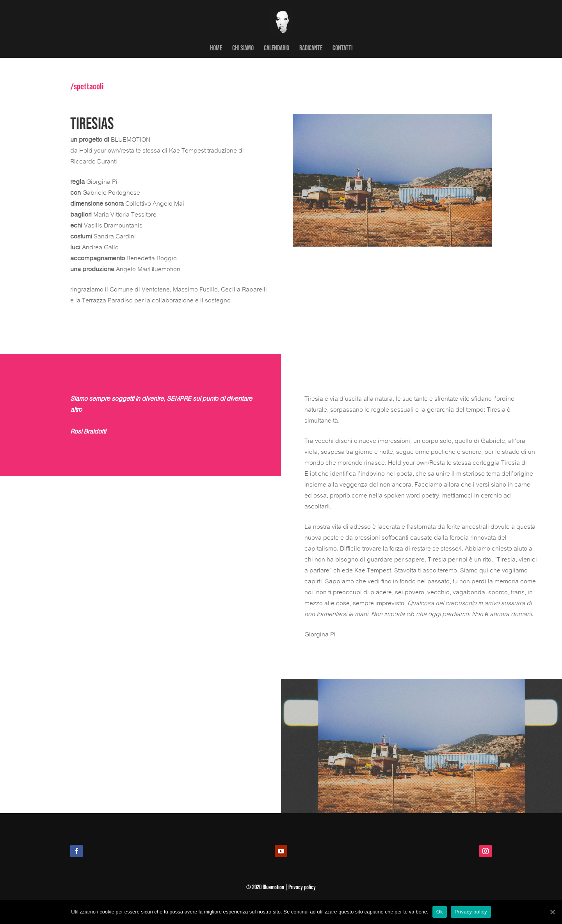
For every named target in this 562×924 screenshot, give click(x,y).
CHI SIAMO (243, 48)
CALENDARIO (277, 48)
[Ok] (552, 912)
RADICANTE (311, 48)
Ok (440, 912)
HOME (216, 48)
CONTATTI (342, 48)
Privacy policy (471, 912)
